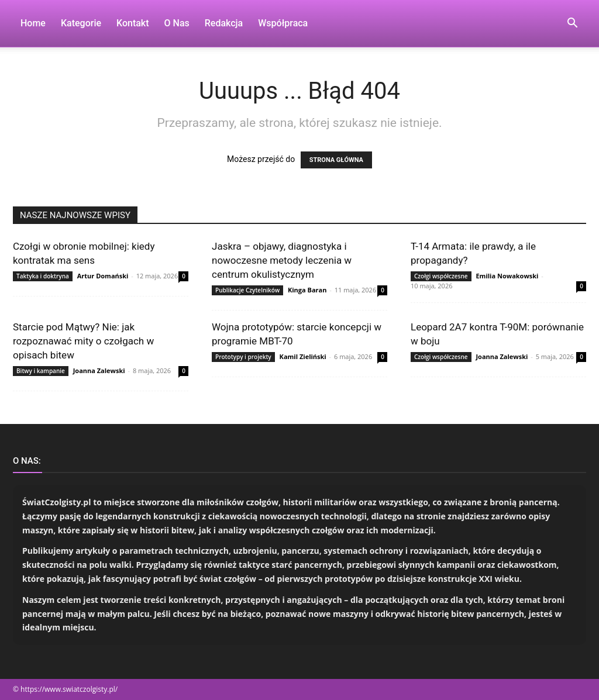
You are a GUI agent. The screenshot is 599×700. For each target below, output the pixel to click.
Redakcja (224, 23)
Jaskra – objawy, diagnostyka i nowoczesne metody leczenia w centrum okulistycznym (282, 260)
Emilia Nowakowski (507, 276)
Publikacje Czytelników (247, 290)
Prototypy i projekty (243, 357)
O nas (177, 23)
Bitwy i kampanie (41, 371)
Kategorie (81, 23)
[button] (572, 24)
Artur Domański (103, 276)
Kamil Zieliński (303, 356)
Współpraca (283, 23)
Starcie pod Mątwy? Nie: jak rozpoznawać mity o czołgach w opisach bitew (83, 341)
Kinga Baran (307, 290)
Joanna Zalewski (99, 370)
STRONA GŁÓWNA (336, 160)
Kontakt (133, 23)
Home (33, 23)
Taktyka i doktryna (43, 276)
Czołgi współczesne (441, 276)
